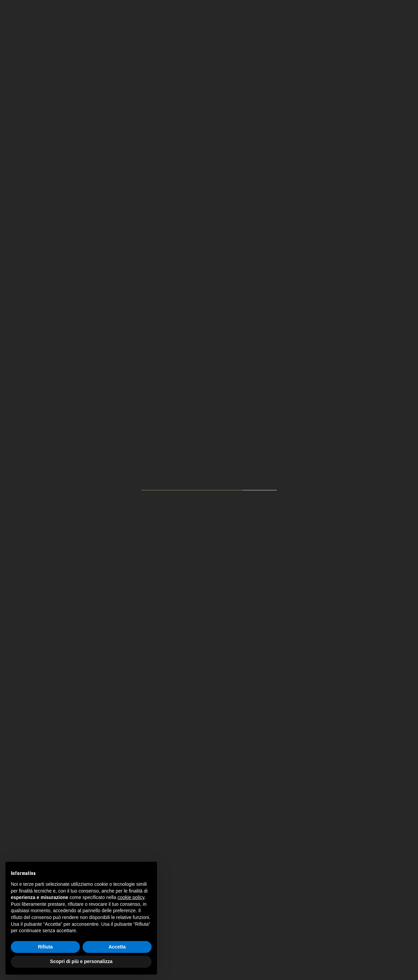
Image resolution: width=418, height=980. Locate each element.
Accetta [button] (117, 947)
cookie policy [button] (131, 897)
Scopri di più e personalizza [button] (81, 961)
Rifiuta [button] (45, 947)
